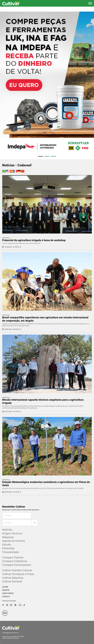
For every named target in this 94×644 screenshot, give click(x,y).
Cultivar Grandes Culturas (17, 570)
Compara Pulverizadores (17, 565)
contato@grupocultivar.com (10, 633)
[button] (90, 3)
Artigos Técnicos (12, 533)
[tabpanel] (47, 83)
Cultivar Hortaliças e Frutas (18, 574)
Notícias (7, 530)
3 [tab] (53, 156)
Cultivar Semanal (12, 581)
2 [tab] (47, 156)
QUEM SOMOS (8, 593)
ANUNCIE (6, 590)
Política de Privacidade (9, 601)
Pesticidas (8, 548)
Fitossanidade (10, 552)
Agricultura (6, 238)
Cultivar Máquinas (13, 578)
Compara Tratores (13, 558)
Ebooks (7, 545)
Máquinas (8, 537)
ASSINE (5, 587)
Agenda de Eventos (14, 541)
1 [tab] (41, 156)
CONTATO (6, 597)
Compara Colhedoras (15, 561)
